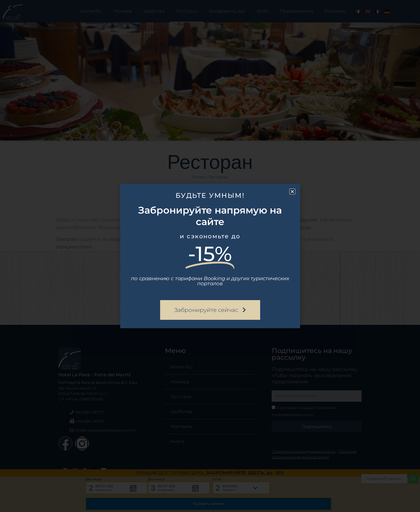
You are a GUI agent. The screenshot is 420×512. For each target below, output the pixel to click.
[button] (292, 192)
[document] (210, 256)
